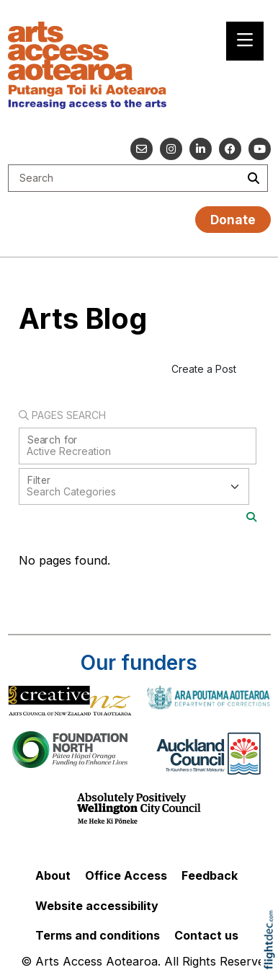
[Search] (251, 517)
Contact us (206, 935)
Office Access (126, 875)
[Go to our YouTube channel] (260, 149)
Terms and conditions (98, 935)
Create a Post (204, 369)
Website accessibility (97, 906)
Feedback (210, 875)
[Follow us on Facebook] (230, 149)
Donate (233, 220)
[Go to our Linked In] (201, 149)
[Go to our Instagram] (171, 149)
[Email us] (142, 149)
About (53, 875)
